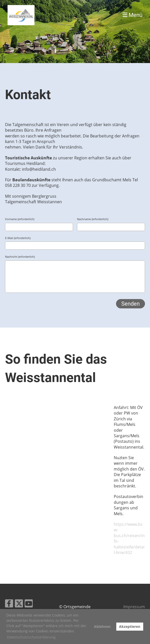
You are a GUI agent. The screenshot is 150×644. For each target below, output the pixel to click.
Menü (133, 15)
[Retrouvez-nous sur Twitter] (19, 604)
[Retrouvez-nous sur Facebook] (9, 604)
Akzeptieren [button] (130, 626)
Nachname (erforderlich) (93, 219)
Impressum (134, 607)
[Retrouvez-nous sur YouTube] (29, 604)
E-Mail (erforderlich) (18, 238)
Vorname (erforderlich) (20, 219)
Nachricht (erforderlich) (20, 257)
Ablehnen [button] (102, 626)
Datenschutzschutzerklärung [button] (31, 637)
